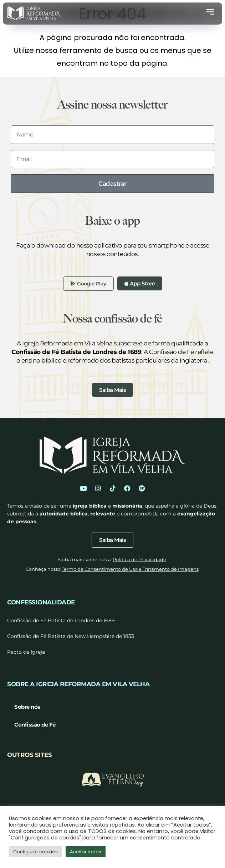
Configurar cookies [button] (35, 852)
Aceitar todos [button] (86, 852)
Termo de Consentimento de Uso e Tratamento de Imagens (130, 569)
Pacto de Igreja (26, 652)
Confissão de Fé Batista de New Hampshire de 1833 (71, 636)
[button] (210, 13)
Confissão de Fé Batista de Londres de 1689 (61, 620)
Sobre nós (27, 707)
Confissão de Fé (35, 725)
